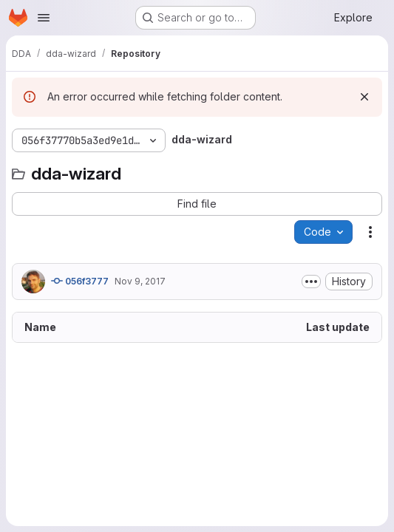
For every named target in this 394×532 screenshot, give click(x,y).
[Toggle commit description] (311, 282)
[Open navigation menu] (44, 18)
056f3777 (80, 281)
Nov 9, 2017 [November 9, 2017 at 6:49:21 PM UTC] (140, 281)
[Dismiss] (364, 97)
